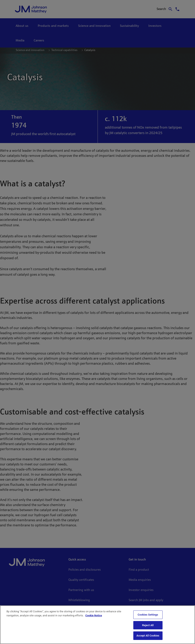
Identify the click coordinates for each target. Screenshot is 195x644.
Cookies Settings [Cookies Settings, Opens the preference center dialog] (148, 615)
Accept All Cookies (148, 636)
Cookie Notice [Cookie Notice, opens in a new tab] (94, 615)
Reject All (148, 625)
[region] (97, 625)
